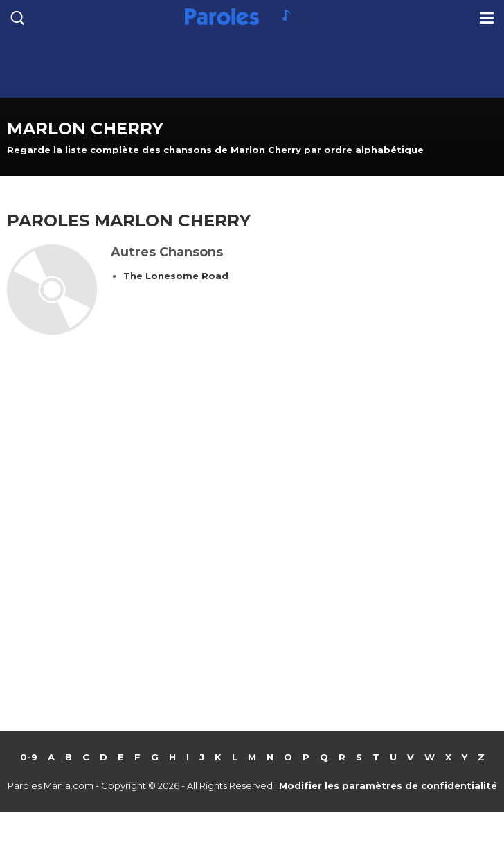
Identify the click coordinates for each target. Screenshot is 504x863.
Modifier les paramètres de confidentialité (388, 785)
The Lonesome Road (176, 276)
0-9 (29, 757)
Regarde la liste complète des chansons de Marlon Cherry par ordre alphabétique (215, 150)
